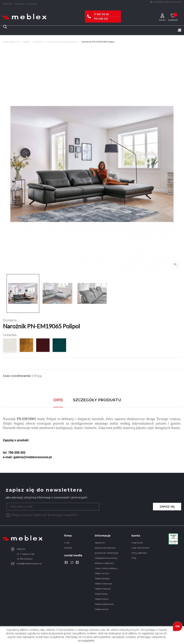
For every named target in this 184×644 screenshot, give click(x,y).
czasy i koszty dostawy (106, 568)
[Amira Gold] (27, 346)
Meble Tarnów (102, 573)
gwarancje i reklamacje (106, 553)
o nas (67, 543)
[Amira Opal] (60, 346)
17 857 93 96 (101, 14)
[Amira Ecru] (10, 346)
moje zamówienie (140, 548)
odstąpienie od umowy (106, 558)
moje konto (137, 543)
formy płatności (139, 553)
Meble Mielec (101, 594)
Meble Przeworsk (103, 584)
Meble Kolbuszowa (104, 604)
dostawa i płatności (104, 563)
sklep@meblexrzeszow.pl (166, 2)
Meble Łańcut (102, 609)
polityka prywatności (105, 548)
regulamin (100, 543)
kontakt (68, 548)
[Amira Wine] (43, 346)
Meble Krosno (102, 599)
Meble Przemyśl (103, 589)
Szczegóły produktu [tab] (97, 400)
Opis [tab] (58, 400)
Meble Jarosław (102, 579)
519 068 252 (101, 19)
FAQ (134, 558)
